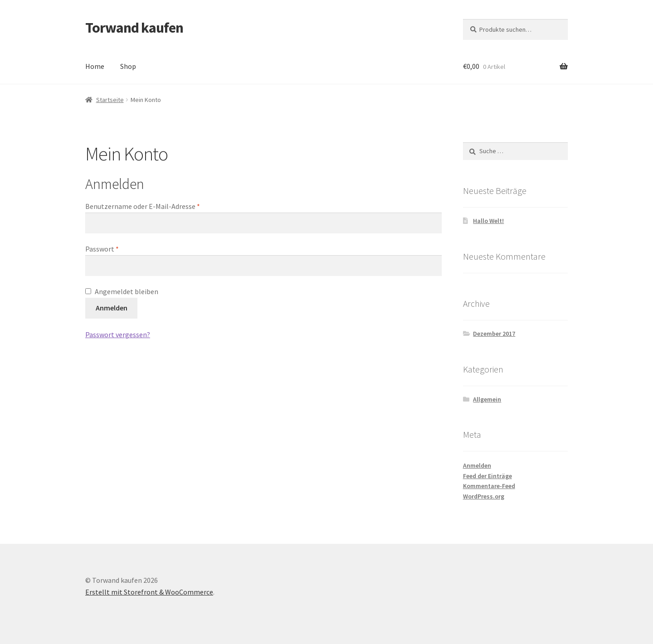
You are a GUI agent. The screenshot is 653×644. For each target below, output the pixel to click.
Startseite (110, 100)
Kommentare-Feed (489, 486)
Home (95, 66)
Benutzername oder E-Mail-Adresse (143, 206)
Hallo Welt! (488, 221)
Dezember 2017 (494, 334)
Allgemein (487, 399)
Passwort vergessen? (118, 334)
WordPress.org (484, 496)
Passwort (102, 249)
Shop (128, 66)
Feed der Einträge (487, 476)
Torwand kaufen (134, 28)
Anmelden (112, 308)
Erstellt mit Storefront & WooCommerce (149, 592)
